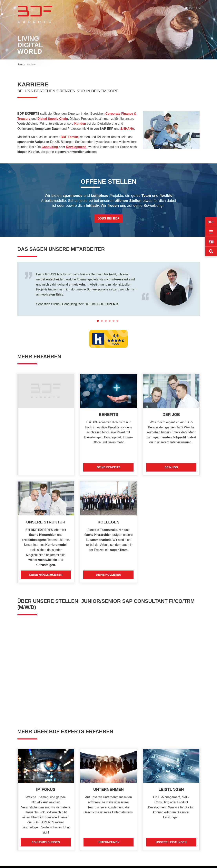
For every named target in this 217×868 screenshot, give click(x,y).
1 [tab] (99, 319)
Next (203, 289)
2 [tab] (103, 319)
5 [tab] (114, 319)
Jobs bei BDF (108, 218)
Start (20, 64)
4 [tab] (111, 319)
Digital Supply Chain (53, 119)
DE (192, 8)
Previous (15, 289)
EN (198, 8)
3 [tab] (107, 319)
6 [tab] (118, 319)
